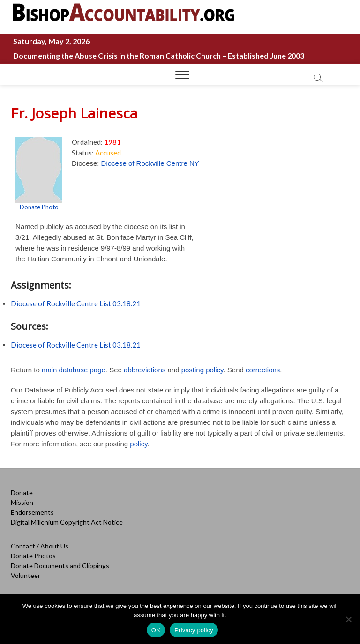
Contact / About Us (40, 546)
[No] (348, 619)
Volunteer (26, 575)
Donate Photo (39, 207)
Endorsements (32, 512)
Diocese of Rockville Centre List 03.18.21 (76, 303)
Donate (22, 492)
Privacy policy (194, 630)
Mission (22, 502)
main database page (74, 370)
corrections (263, 370)
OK (156, 630)
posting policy (202, 370)
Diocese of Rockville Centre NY (150, 163)
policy (139, 444)
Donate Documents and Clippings (60, 566)
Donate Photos (33, 556)
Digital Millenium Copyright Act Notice (67, 522)
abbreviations (145, 370)
